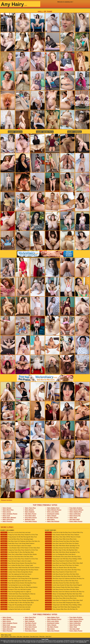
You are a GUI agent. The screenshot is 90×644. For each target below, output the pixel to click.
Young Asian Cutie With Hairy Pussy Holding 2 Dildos (63, 559)
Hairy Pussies (7, 521)
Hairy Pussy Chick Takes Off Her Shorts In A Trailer (63, 537)
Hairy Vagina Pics (76, 512)
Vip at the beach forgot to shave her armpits (16, 546)
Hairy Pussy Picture (76, 510)
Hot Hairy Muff (75, 519)
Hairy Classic (52, 516)
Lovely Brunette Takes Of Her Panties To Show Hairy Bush (20, 548)
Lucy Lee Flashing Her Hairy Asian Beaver (60, 554)
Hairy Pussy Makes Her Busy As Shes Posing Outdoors (19, 587)
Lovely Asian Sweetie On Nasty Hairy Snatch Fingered (63, 585)
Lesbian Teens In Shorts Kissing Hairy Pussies (17, 572)
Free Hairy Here (30, 516)
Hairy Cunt (6, 516)
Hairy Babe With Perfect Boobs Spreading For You (62, 546)
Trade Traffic (45, 639)
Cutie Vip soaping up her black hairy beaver (16, 574)
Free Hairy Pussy (31, 521)
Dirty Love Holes (53, 512)
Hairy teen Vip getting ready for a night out (16, 592)
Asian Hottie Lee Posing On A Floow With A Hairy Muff (64, 563)
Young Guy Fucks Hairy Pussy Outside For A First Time (19, 535)
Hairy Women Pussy (54, 510)
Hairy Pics (48, 636)
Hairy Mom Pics (45, 132)
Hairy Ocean (15, 132)
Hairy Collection (75, 514)
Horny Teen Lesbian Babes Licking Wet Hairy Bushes (19, 554)
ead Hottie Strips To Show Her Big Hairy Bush (61, 550)
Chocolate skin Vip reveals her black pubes (16, 598)
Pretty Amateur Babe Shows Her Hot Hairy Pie (61, 609)
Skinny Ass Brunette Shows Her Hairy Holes (61, 568)
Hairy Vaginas (30, 512)
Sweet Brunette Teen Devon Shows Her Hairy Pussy (63, 576)
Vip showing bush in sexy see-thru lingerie (16, 585)
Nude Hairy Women (9, 517)
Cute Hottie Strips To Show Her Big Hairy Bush (17, 552)
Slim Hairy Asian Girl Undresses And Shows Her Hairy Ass (20, 541)
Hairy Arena (74, 132)
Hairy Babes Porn (53, 508)
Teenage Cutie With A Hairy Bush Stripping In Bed (62, 607)
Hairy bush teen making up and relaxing (15, 576)
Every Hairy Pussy (76, 521)
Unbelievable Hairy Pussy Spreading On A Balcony (18, 594)
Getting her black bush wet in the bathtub (15, 609)
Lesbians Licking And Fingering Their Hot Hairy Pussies (19, 570)
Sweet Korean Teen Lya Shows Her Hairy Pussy (62, 581)
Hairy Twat (73, 517)
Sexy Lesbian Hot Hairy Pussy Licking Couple (17, 565)
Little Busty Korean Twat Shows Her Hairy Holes (62, 541)
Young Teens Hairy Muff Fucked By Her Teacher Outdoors (20, 568)
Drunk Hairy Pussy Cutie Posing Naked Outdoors (17, 543)
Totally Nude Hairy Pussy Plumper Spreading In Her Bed (19, 600)
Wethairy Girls (30, 519)
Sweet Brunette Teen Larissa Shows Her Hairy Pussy (63, 557)
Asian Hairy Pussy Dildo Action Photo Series (61, 539)
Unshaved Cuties (53, 514)
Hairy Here (19, 636)
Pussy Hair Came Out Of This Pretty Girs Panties (62, 543)
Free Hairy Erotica (76, 508)
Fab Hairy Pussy (31, 514)
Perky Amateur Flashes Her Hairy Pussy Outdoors (62, 535)
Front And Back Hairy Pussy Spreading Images (17, 539)
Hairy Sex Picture (53, 521)
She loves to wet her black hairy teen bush (15, 532)
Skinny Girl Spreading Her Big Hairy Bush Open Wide (63, 594)
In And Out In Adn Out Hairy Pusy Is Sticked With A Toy (64, 532)
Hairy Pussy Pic (75, 516)
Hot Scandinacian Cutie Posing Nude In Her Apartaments (19, 578)
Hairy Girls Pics (8, 519)
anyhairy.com (83, 642)
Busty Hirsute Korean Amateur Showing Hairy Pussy (18, 563)
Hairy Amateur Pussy (10, 514)
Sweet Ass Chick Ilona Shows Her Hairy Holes (17, 557)
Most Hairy (51, 519)
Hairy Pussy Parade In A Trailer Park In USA (61, 561)
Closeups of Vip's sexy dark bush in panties (16, 589)
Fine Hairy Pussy (31, 517)
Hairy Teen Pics (30, 508)
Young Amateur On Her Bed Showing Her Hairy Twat (19, 537)
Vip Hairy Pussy (53, 517)
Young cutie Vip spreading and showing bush (16, 605)
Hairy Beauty (29, 510)
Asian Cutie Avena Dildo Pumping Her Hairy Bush (62, 603)
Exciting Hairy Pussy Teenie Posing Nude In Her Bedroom (64, 596)
